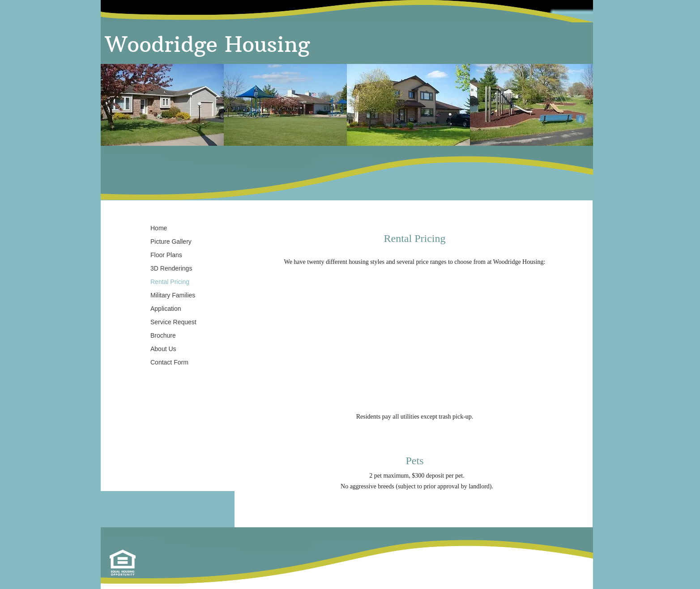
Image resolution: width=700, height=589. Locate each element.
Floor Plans (166, 255)
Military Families (173, 295)
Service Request (173, 322)
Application (166, 309)
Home (159, 228)
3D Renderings (171, 268)
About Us (163, 349)
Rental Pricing (170, 282)
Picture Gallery (171, 242)
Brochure (163, 335)
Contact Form (169, 362)
